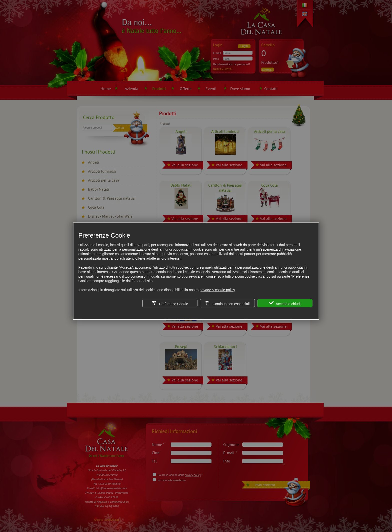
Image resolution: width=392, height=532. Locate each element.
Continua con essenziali (227, 303)
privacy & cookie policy (217, 290)
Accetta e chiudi (285, 303)
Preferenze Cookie (170, 303)
